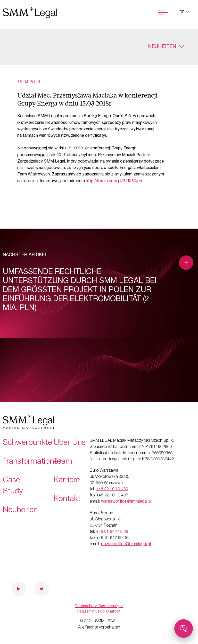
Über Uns (70, 443)
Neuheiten (162, 47)
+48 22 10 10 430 (112, 489)
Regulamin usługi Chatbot (99, 612)
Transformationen (33, 462)
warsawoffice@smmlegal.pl (126, 502)
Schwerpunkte (27, 443)
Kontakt (67, 500)
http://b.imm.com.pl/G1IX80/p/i (114, 181)
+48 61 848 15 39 (112, 532)
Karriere (67, 481)
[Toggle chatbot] (184, 629)
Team (63, 462)
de (183, 12)
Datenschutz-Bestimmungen (99, 606)
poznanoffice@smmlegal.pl (126, 544)
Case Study (13, 486)
